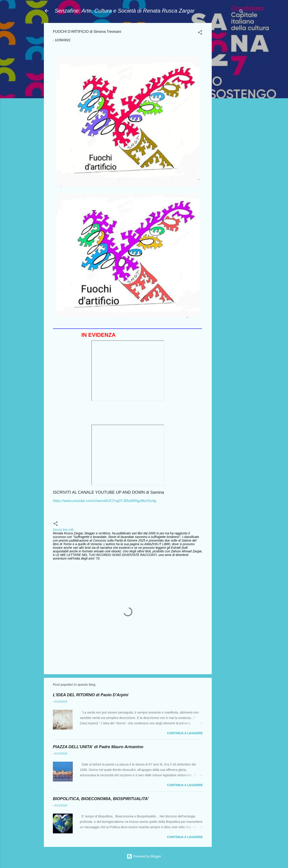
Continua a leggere (185, 733)
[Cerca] (241, 12)
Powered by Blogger (144, 856)
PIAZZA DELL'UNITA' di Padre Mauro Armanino (98, 747)
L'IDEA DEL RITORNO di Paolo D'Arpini (91, 695)
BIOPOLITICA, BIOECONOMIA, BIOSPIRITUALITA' (101, 799)
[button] (200, 33)
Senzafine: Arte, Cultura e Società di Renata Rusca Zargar (125, 11)
